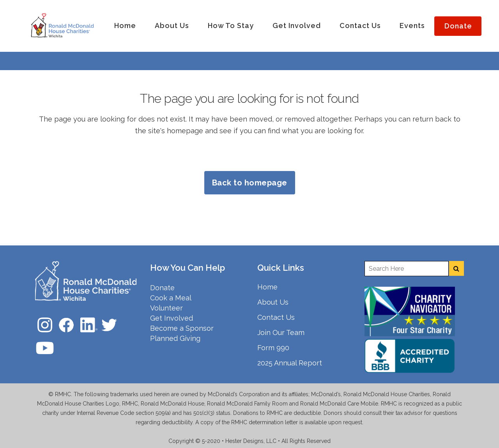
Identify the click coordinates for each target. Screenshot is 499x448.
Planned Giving (175, 338)
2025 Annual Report (290, 363)
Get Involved (172, 318)
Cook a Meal (171, 298)
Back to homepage (250, 183)
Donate (162, 288)
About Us (273, 302)
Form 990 (273, 348)
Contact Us (276, 317)
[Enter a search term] (407, 269)
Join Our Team (281, 332)
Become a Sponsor (182, 328)
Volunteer (166, 308)
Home (267, 287)
